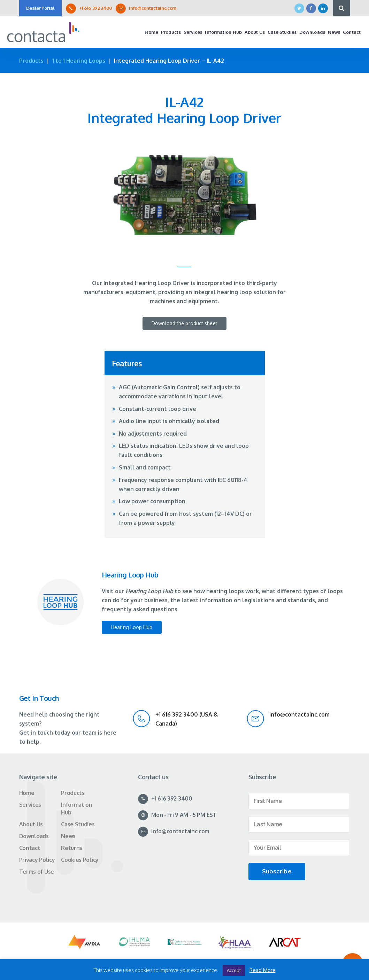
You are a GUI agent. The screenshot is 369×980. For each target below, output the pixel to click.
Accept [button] (234, 970)
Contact (30, 848)
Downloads (34, 836)
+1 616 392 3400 (96, 8)
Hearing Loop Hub (132, 627)
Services (30, 805)
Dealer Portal (40, 8)
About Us (31, 824)
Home (27, 793)
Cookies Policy (80, 860)
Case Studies (78, 824)
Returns (72, 848)
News (68, 836)
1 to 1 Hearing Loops (79, 61)
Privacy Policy (37, 860)
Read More (263, 970)
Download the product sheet (184, 323)
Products (31, 61)
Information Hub (77, 809)
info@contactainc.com (153, 8)
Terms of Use (37, 872)
